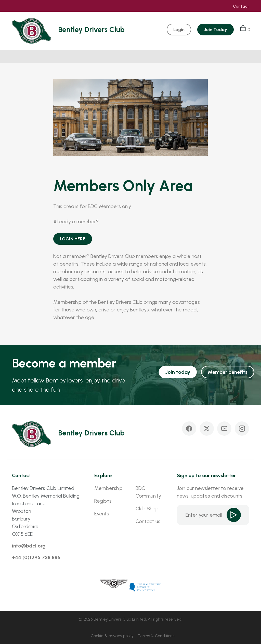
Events (102, 514)
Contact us (148, 521)
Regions (103, 501)
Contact (241, 6)
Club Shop (147, 509)
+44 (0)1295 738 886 (36, 557)
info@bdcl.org (29, 546)
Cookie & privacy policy (112, 636)
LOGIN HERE (73, 239)
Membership (108, 488)
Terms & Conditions (156, 636)
